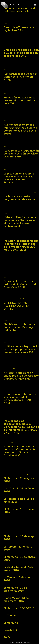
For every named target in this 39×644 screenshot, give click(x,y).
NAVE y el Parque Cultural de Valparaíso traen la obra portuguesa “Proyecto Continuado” (20, 451)
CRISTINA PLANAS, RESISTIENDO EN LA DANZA (16, 306)
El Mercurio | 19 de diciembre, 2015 (15, 589)
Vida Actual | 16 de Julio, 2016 (19, 490)
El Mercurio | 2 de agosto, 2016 (20, 480)
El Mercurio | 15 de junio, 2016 (19, 511)
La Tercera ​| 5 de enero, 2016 (18, 579)
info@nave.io (27, 642)
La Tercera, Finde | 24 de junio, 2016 (19, 500)
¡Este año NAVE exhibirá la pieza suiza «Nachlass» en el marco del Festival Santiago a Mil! (20, 222)
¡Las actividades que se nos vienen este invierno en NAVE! (21, 77)
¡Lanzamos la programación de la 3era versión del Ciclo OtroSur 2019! (21, 154)
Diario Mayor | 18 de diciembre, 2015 (16, 599)
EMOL (7, 637)
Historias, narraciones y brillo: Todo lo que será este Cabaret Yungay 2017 (21, 376)
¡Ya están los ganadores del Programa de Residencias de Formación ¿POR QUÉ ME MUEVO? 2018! (21, 245)
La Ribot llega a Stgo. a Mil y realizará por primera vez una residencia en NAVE (21, 349)
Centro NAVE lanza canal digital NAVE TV (19, 29)
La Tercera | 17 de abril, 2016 (18, 548)
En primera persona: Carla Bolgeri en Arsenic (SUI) (20, 10)
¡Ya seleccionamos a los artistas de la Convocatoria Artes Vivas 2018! (20, 284)
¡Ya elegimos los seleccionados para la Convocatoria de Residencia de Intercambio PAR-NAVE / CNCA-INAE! (21, 427)
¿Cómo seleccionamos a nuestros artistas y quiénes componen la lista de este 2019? (20, 129)
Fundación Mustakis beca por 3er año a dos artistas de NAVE (20, 101)
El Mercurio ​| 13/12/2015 (19, 608)
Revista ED (10, 630)
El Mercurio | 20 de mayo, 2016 (20, 538)
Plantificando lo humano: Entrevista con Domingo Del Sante (20, 327)
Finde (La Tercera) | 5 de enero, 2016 (19, 569)
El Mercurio (11, 623)
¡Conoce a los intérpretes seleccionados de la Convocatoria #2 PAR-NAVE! (20, 398)
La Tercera (10, 616)
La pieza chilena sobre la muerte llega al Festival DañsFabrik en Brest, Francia (19, 178)
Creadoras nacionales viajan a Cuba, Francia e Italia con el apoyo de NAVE (21, 53)
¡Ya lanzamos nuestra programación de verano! (20, 198)
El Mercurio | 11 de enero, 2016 (20, 558)
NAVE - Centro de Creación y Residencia (10, 5)
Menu (35, 5)
